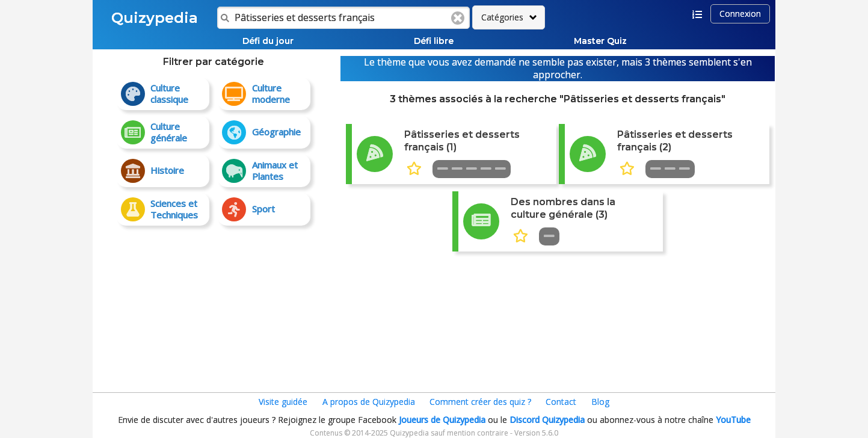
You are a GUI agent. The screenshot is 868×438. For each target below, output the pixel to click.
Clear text (458, 18)
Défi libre (434, 41)
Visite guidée (283, 402)
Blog (600, 402)
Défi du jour (268, 41)
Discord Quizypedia (547, 420)
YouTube (733, 420)
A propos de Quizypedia (369, 402)
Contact (561, 402)
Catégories (502, 17)
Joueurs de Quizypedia (442, 420)
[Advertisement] (214, 304)
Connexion (740, 14)
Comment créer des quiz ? (480, 402)
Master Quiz (600, 41)
